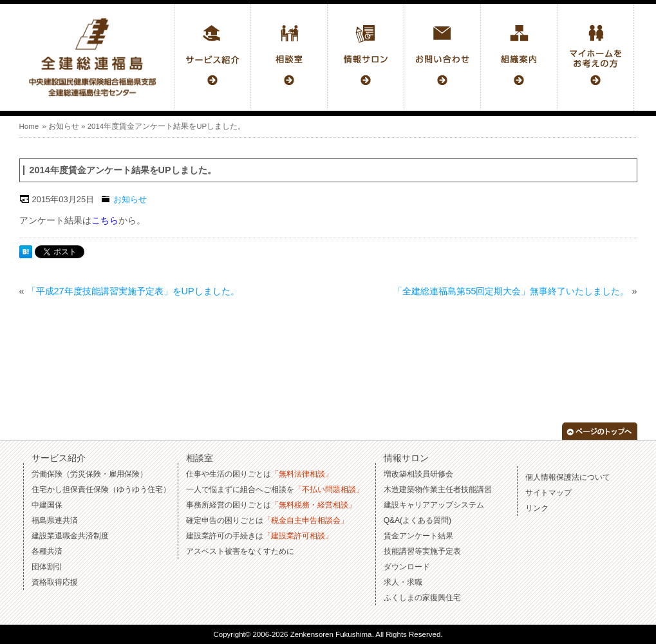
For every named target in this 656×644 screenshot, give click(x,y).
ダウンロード (407, 567)
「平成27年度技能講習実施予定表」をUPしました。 (133, 291)
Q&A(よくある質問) (417, 520)
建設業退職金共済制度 (70, 536)
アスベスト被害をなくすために (240, 551)
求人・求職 (403, 582)
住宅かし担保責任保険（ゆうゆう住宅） (101, 489)
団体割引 (47, 567)
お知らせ (64, 126)
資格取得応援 (55, 582)
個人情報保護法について (568, 477)
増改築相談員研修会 (418, 474)
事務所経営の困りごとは (271, 505)
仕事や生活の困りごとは (259, 474)
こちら (105, 220)
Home (29, 126)
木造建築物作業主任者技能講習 (438, 489)
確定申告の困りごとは (267, 520)
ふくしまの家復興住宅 (422, 598)
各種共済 (47, 551)
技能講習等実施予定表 (422, 551)
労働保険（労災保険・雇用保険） (89, 474)
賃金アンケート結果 (418, 536)
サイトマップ (548, 493)
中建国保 (47, 505)
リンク (537, 508)
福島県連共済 (55, 520)
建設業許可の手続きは (259, 536)
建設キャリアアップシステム (434, 505)
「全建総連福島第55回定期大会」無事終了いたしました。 (511, 291)
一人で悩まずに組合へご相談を (275, 489)
